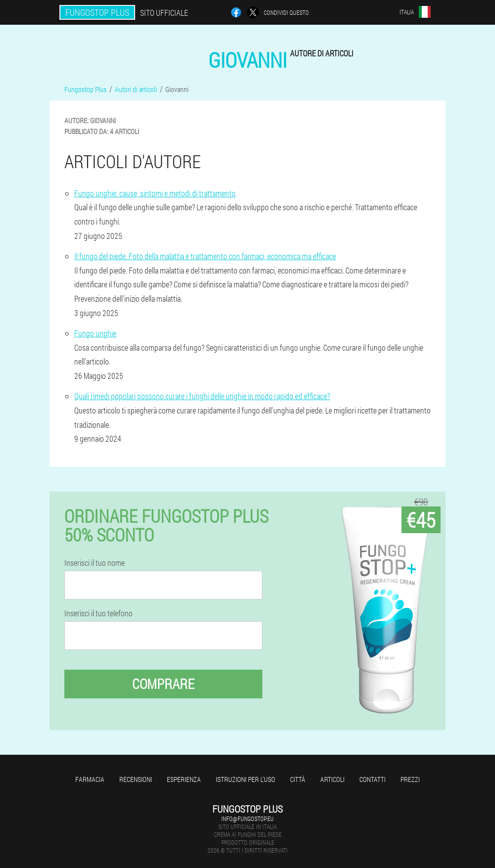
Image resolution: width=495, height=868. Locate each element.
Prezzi (410, 779)
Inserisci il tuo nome (95, 563)
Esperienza (184, 779)
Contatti (372, 779)
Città (298, 779)
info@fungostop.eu (247, 819)
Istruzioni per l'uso (246, 779)
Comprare (163, 684)
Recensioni (136, 779)
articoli (332, 779)
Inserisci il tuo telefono (99, 613)
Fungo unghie (95, 333)
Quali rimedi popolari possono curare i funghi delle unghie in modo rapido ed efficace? (202, 396)
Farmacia (90, 779)
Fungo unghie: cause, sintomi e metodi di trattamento (155, 193)
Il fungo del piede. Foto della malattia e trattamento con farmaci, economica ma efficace (205, 256)
